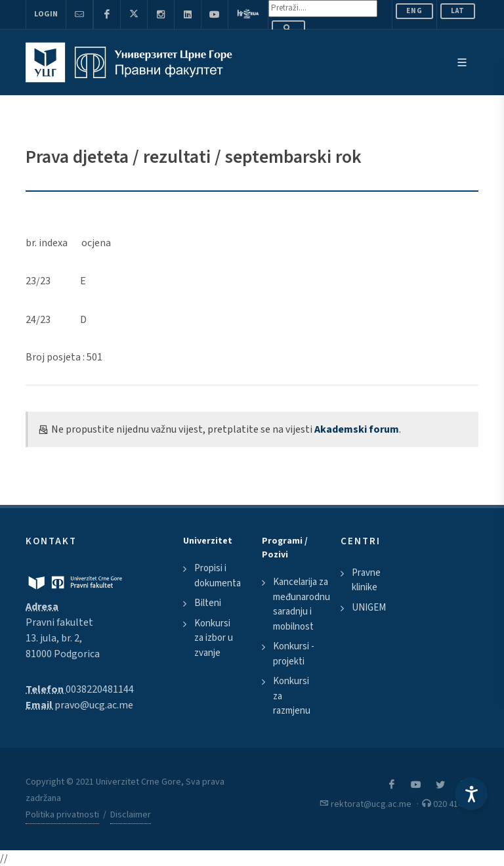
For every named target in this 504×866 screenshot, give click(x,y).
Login (46, 14)
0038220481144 (100, 689)
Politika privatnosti (62, 815)
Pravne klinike (366, 580)
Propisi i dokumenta (218, 576)
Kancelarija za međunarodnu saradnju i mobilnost (302, 604)
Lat (458, 11)
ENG (414, 11)
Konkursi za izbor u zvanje (214, 638)
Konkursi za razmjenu (292, 696)
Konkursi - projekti (294, 654)
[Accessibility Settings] (471, 794)
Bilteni (208, 603)
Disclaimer (131, 815)
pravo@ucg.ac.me (94, 705)
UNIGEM (369, 608)
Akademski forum (357, 429)
